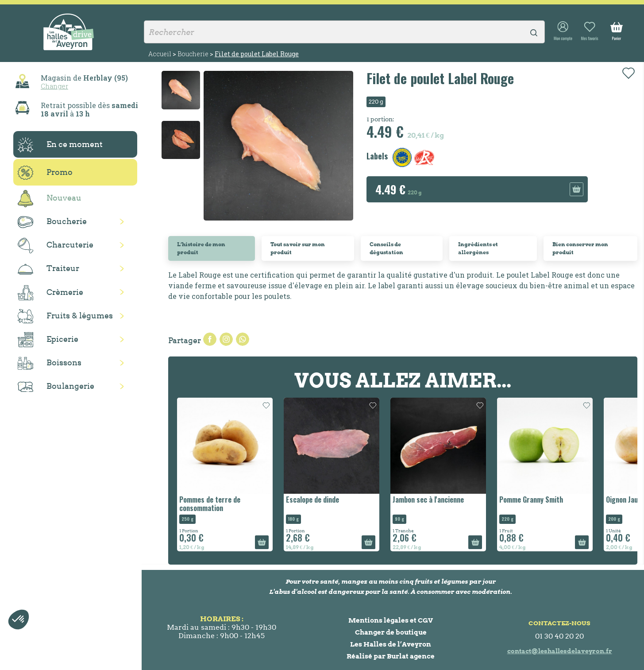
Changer (54, 86)
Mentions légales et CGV (391, 620)
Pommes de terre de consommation (210, 504)
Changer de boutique (391, 632)
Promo (45, 173)
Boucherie (52, 222)
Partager (210, 339)
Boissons (50, 363)
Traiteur (48, 269)
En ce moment (60, 145)
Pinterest (243, 339)
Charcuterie (56, 246)
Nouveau (50, 199)
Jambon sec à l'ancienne (428, 500)
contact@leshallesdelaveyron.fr (560, 651)
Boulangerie (56, 387)
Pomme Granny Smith (531, 500)
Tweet (226, 339)
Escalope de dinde (312, 500)
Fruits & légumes (65, 316)
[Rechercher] (344, 32)
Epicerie (48, 340)
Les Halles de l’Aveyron (391, 644)
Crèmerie (50, 293)
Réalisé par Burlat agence (391, 656)
